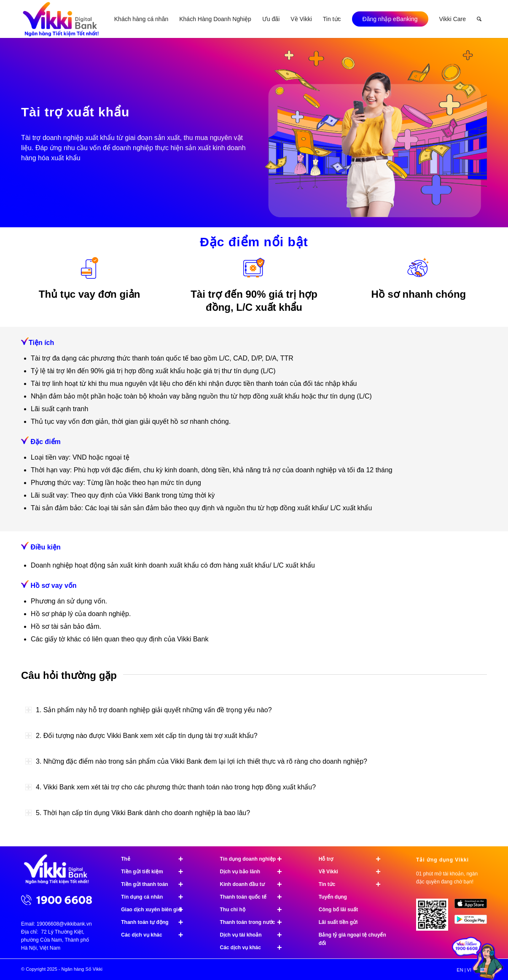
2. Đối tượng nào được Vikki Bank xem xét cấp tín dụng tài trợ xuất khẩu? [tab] (141, 736)
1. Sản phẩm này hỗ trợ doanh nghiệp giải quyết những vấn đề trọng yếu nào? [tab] (149, 710)
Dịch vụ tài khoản (255, 935)
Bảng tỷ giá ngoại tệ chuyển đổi (352, 939)
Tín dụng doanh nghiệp (255, 859)
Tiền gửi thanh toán (156, 884)
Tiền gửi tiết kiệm (156, 872)
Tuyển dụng (333, 897)
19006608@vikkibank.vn (64, 924)
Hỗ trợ (353, 859)
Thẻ (156, 859)
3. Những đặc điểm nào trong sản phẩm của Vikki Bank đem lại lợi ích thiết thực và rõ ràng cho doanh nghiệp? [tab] (196, 761)
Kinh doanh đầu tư (255, 884)
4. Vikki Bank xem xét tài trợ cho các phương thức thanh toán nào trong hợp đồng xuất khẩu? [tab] (171, 787)
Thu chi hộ (255, 910)
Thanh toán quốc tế (255, 897)
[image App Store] (474, 907)
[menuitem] (141, 19)
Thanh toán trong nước (255, 922)
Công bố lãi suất (338, 910)
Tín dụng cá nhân (156, 897)
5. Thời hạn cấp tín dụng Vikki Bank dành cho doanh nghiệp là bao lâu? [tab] (138, 813)
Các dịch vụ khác (156, 935)
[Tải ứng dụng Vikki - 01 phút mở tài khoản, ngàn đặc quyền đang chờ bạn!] (435, 918)
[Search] (479, 19)
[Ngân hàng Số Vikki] (61, 19)
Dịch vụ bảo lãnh (255, 872)
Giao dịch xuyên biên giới (156, 910)
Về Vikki (353, 872)
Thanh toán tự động (156, 922)
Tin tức (353, 884)
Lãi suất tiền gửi (338, 922)
